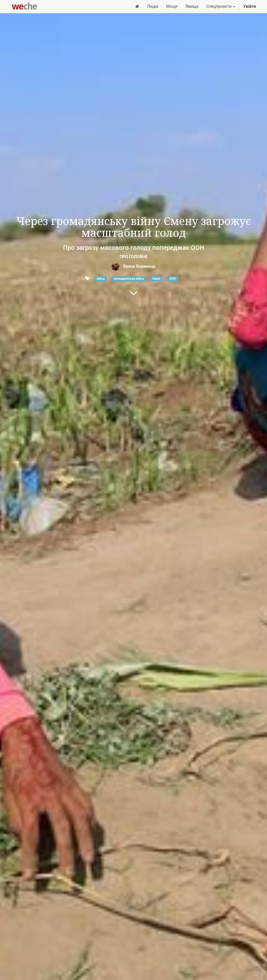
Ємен (156, 279)
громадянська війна (129, 279)
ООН (173, 279)
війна (101, 279)
